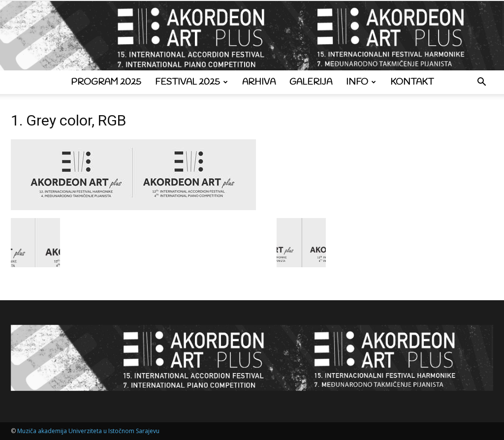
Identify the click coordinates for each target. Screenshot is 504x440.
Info (361, 82)
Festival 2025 (191, 82)
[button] (481, 83)
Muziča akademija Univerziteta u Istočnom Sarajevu (88, 431)
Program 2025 (106, 82)
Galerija (311, 82)
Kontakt (412, 82)
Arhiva (259, 82)
